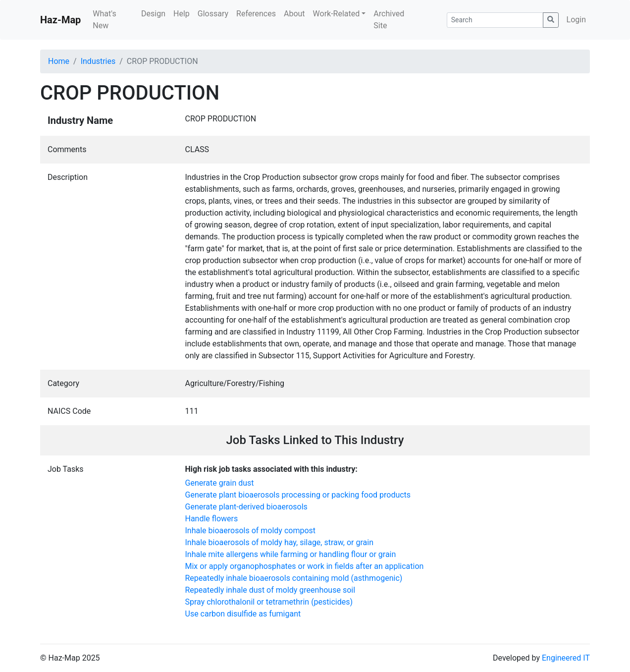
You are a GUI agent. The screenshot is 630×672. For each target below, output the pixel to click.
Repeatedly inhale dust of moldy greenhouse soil (270, 590)
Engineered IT (566, 658)
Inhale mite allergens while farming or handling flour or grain (291, 554)
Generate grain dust (220, 483)
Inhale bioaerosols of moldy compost (251, 531)
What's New (104, 20)
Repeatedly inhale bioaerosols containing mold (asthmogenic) (294, 578)
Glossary (213, 14)
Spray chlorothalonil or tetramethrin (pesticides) (269, 602)
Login (576, 20)
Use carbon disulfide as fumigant (243, 614)
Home (59, 61)
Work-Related (337, 14)
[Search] (495, 20)
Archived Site (389, 20)
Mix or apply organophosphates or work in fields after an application (305, 566)
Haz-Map (60, 20)
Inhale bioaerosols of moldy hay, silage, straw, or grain (279, 542)
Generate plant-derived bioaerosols (246, 507)
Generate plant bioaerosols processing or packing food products (298, 495)
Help (182, 14)
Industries (98, 61)
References (256, 14)
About (294, 14)
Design (153, 14)
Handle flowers (212, 519)
